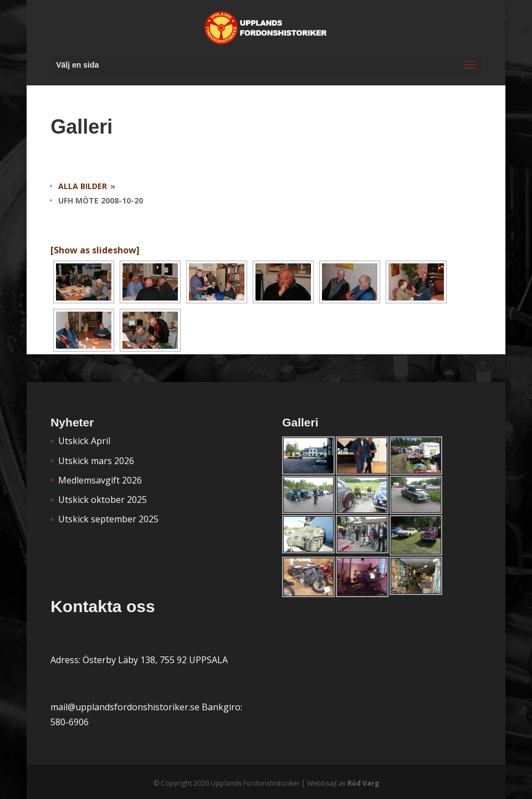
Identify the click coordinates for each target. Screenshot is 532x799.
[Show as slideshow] (95, 250)
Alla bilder (83, 186)
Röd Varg (363, 783)
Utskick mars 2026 (96, 461)
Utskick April (84, 441)
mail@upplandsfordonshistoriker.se (125, 707)
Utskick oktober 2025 (103, 500)
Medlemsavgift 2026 (100, 480)
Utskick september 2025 (108, 519)
